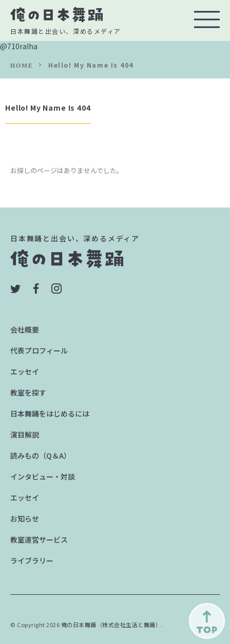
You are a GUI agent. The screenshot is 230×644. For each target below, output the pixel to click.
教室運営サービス (39, 539)
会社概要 (25, 329)
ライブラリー (32, 560)
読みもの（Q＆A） (41, 455)
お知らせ (25, 518)
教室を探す (28, 392)
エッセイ (25, 371)
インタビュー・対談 (43, 476)
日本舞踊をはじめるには (50, 413)
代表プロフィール (39, 350)
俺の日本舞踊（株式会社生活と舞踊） (111, 625)
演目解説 (25, 434)
